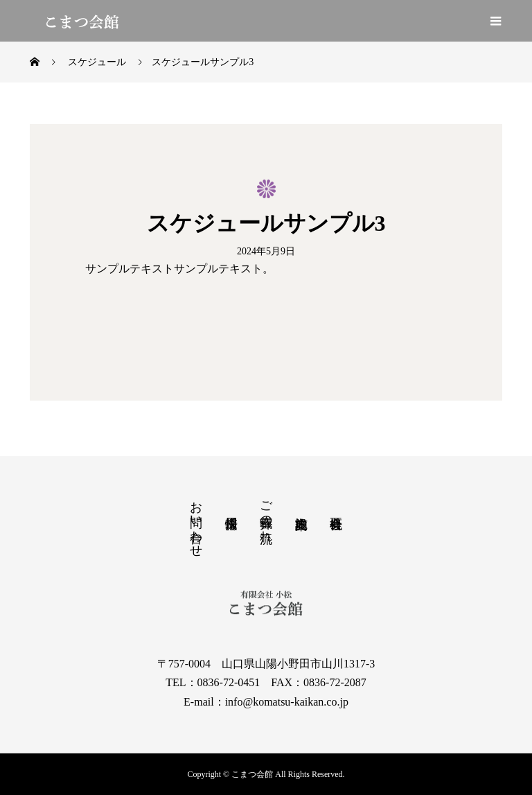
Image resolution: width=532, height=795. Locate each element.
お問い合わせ (196, 522)
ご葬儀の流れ (266, 514)
